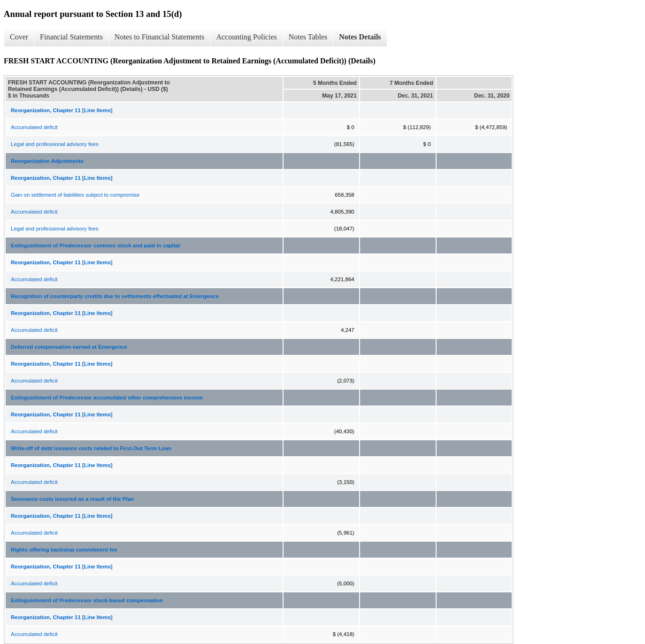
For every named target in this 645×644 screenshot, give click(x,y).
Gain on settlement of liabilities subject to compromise (75, 195)
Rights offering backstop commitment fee (64, 550)
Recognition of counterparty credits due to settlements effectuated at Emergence (115, 296)
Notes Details (360, 37)
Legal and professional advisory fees (55, 144)
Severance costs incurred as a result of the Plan (72, 499)
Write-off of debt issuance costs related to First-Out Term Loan (91, 448)
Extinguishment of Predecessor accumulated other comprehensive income (107, 398)
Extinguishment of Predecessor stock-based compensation (87, 600)
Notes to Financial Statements (160, 37)
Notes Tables (308, 37)
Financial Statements (71, 37)
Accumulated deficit (34, 127)
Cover (19, 37)
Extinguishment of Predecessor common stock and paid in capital (95, 245)
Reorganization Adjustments (47, 161)
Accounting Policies (246, 37)
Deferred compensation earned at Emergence (69, 347)
